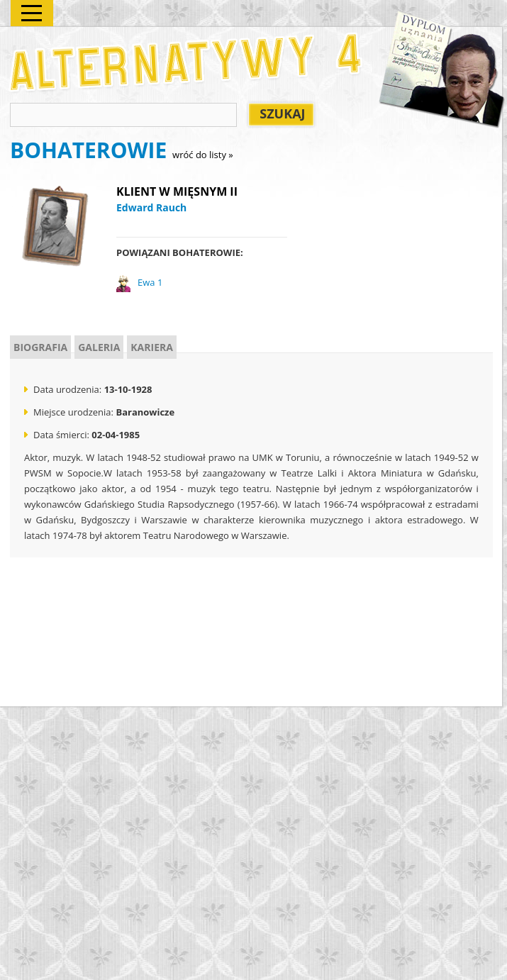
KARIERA (152, 347)
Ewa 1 (150, 282)
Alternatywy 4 (186, 62)
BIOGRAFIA (40, 347)
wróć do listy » (203, 155)
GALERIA (99, 347)
